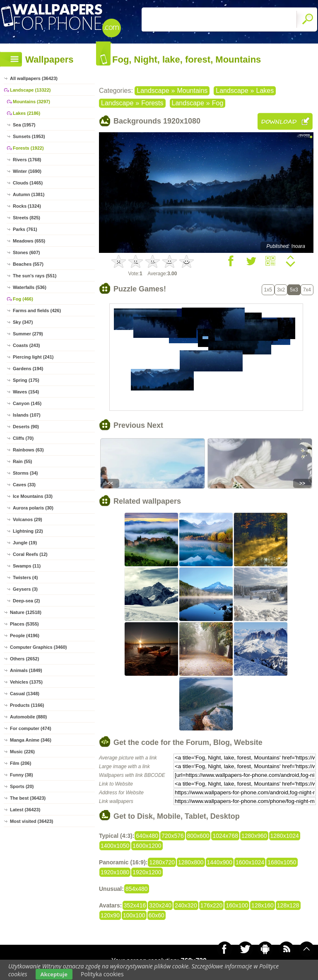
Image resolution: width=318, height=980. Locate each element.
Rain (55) (22, 461)
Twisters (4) (25, 577)
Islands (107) (27, 415)
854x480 (137, 889)
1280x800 (191, 862)
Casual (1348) (25, 694)
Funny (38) (22, 775)
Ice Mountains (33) (33, 496)
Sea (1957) (24, 125)
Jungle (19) (25, 543)
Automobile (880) (28, 717)
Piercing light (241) (33, 357)
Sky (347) (23, 322)
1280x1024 (285, 836)
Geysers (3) (25, 589)
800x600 (198, 836)
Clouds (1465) (28, 183)
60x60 (157, 915)
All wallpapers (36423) (34, 78)
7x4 (307, 290)
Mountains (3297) (31, 102)
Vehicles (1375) (26, 682)
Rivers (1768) (27, 160)
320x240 (160, 905)
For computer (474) (31, 728)
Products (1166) (27, 705)
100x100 (134, 915)
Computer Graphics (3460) (39, 647)
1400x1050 (115, 846)
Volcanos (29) (28, 519)
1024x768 (225, 836)
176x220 (212, 905)
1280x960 (254, 836)
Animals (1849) (26, 670)
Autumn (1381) (29, 194)
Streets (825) (26, 218)
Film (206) (20, 763)
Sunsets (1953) (29, 136)
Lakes (265, 91)
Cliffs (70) (23, 438)
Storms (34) (25, 473)
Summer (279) (28, 334)
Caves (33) (24, 485)
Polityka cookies (102, 974)
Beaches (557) (28, 264)
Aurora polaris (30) (33, 508)
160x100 (237, 905)
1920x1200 (147, 872)
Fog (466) (23, 299)
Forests (152, 103)
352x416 (135, 905)
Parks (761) (25, 229)
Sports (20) (22, 786)
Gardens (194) (28, 369)
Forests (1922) (28, 148)
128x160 (263, 905)
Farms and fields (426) (37, 310)
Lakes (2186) (26, 113)
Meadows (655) (29, 241)
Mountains (192, 91)
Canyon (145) (27, 403)
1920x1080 (115, 872)
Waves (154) (26, 392)
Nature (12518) (26, 612)
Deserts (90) (26, 427)
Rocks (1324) (27, 206)
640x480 (147, 836)
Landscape (153, 91)
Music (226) (22, 752)
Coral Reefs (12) (30, 554)
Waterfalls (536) (30, 287)
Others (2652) (24, 659)
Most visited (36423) (32, 821)
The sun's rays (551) (35, 276)
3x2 (281, 290)
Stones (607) (26, 252)
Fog (218, 103)
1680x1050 (282, 862)
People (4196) (25, 636)
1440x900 (220, 862)
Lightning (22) (28, 531)
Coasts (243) (26, 345)
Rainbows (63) (28, 450)
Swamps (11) (27, 566)
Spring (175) (26, 380)
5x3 (294, 290)
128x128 (288, 905)
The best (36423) (28, 798)
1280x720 (162, 862)
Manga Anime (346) (31, 740)
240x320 (186, 905)
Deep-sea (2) (26, 601)
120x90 (110, 915)
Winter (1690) (27, 171)
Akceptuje (54, 974)
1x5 (268, 290)
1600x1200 (147, 846)
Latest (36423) (25, 810)
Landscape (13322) (30, 90)
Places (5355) (24, 624)
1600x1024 (250, 862)
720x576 (173, 836)
